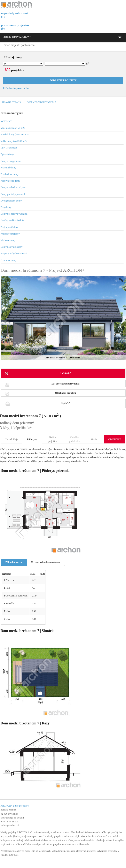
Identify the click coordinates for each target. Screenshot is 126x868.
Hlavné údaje (11, 439)
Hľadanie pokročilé (16, 88)
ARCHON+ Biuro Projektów (15, 806)
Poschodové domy (10, 174)
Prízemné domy (8, 168)
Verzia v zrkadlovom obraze (46, 562)
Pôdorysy (32, 439)
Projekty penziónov (10, 234)
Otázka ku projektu (40, 394)
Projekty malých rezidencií (14, 253)
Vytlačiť (37, 403)
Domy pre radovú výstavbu (14, 214)
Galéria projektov (53, 439)
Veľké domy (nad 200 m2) (14, 141)
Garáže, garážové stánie (12, 220)
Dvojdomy (6, 207)
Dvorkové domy (9, 260)
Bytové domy (7, 154)
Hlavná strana (12, 102)
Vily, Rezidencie (9, 148)
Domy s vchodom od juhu (13, 187)
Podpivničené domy (10, 181)
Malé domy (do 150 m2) (13, 128)
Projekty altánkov (9, 227)
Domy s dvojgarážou (11, 161)
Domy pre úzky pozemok (13, 194)
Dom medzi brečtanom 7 (41, 102)
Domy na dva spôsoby (12, 247)
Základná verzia (14, 562)
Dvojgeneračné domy (11, 201)
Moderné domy (8, 240)
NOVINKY (6, 121)
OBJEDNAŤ (115, 439)
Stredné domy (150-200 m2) (15, 135)
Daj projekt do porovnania (42, 385)
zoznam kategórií (12, 113)
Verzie (94, 439)
